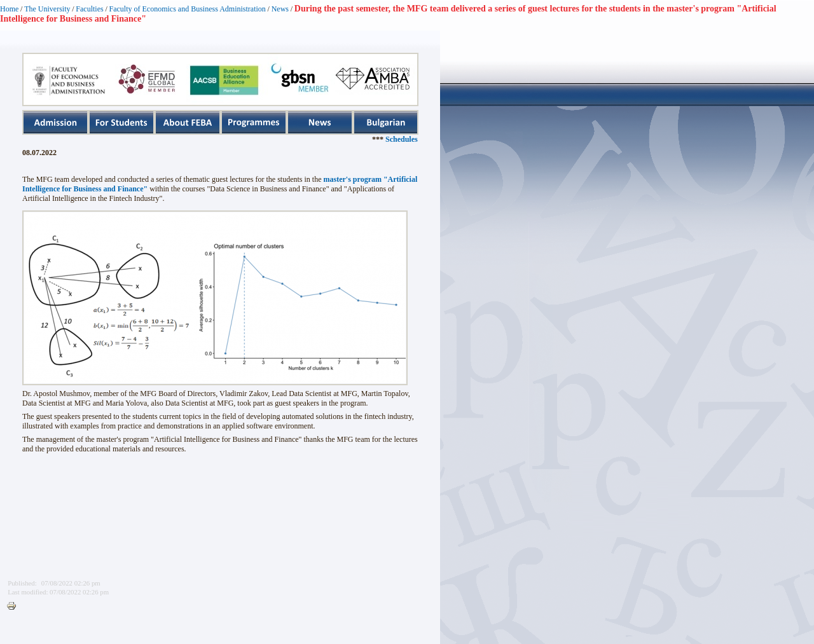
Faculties (89, 9)
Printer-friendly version (15, 606)
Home (9, 9)
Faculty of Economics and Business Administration (188, 9)
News (280, 9)
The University (47, 9)
